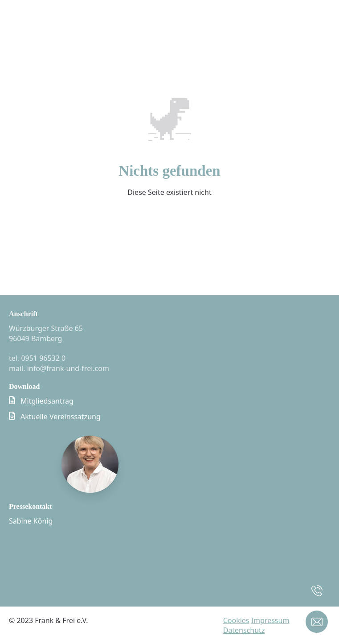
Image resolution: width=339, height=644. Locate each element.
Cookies (236, 620)
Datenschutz (244, 630)
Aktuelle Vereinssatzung (61, 417)
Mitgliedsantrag (47, 401)
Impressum (270, 620)
